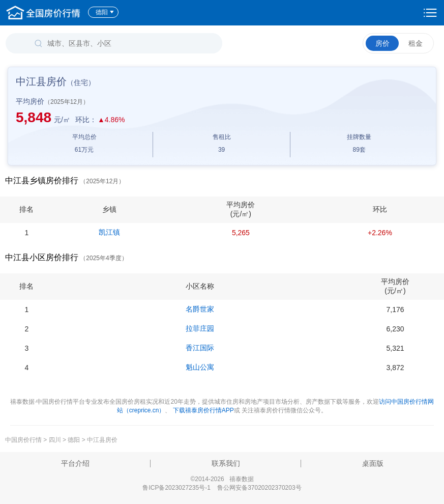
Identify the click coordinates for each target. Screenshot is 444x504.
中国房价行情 (24, 440)
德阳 (105, 12)
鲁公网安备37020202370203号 (259, 488)
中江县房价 (102, 440)
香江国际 (200, 348)
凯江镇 (109, 232)
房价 (382, 43)
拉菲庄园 (200, 328)
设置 (430, 13)
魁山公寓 (200, 367)
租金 (416, 43)
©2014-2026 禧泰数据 (222, 479)
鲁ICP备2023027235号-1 (176, 488)
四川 (55, 440)
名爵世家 (200, 309)
